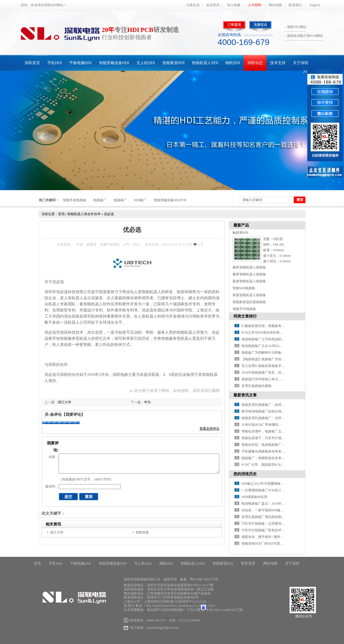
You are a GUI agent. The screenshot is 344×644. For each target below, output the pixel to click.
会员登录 (213, 5)
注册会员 (193, 5)
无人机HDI (146, 63)
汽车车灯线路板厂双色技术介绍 (265, 530)
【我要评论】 (73, 415)
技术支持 (278, 63)
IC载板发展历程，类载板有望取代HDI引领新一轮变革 (281, 326)
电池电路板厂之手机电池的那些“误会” (270, 339)
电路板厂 (100, 200)
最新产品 (241, 225)
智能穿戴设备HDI (114, 63)
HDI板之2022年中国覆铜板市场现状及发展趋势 (276, 484)
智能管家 (142, 532)
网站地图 (275, 5)
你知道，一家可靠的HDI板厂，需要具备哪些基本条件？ (283, 510)
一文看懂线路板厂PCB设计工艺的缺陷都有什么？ (278, 490)
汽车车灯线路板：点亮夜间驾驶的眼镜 (270, 524)
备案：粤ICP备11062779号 (199, 579)
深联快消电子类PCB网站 (305, 36)
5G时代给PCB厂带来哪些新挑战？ (267, 425)
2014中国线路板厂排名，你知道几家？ (270, 373)
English (315, 5)
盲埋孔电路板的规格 (256, 386)
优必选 (109, 214)
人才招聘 (255, 5)
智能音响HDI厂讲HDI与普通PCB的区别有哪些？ (277, 544)
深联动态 (255, 63)
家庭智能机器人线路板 (249, 281)
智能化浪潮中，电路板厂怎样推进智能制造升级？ (278, 431)
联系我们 (295, 5)
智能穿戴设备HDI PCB (170, 200)
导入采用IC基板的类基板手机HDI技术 (269, 366)
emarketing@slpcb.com (163, 628)
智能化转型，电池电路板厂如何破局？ (270, 445)
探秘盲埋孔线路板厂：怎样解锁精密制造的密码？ (278, 418)
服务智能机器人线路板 (249, 267)
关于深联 (301, 63)
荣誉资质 (248, 563)
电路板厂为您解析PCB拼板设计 (265, 353)
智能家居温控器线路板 (249, 302)
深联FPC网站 (296, 27)
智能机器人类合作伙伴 (84, 214)
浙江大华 (64, 402)
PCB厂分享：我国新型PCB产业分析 (268, 465)
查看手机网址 (110, 245)
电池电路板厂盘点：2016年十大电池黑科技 (273, 504)
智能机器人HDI (205, 63)
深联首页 (32, 63)
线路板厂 (120, 200)
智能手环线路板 (244, 309)
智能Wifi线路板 (244, 288)
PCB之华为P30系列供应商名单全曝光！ (271, 333)
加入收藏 (234, 5)
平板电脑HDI (80, 63)
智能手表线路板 (74, 200)
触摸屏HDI (240, 233)
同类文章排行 (245, 316)
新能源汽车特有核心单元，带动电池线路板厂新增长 (280, 379)
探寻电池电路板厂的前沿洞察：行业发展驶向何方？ (280, 411)
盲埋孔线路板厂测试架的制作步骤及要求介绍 (275, 517)
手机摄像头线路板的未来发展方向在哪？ (271, 451)
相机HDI (233, 63)
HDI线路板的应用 (254, 497)
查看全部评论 (210, 429)
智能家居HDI (174, 63)
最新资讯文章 (245, 395)
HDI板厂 (140, 200)
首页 (61, 214)
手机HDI (55, 63)
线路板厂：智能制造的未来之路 (265, 458)
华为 (147, 402)
